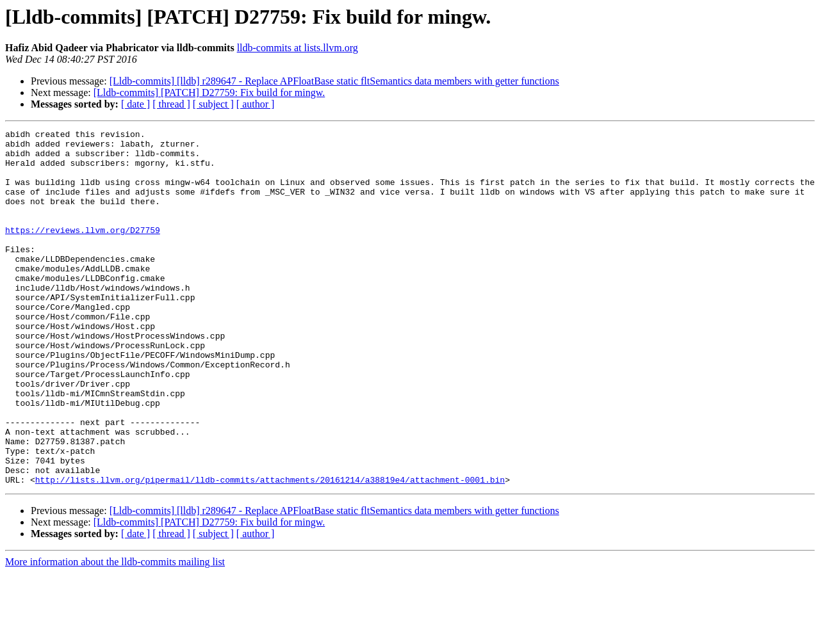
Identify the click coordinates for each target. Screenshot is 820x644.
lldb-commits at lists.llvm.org (298, 48)
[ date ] (135, 104)
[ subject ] (213, 104)
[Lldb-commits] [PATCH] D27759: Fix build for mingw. (209, 93)
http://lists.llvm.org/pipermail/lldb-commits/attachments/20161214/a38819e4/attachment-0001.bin (270, 551)
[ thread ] (171, 104)
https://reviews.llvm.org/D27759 (83, 251)
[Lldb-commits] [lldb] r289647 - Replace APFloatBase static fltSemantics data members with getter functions (334, 81)
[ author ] (256, 104)
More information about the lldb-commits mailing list (115, 633)
